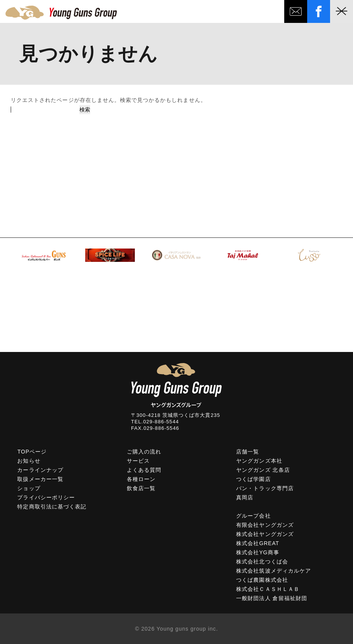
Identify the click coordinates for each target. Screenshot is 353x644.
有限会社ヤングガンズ (265, 525)
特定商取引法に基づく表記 (52, 507)
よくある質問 (144, 470)
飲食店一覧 (141, 488)
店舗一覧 (248, 452)
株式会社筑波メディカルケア (274, 571)
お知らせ (29, 461)
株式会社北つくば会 (262, 562)
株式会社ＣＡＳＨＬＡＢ (268, 589)
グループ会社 (253, 516)
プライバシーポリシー (46, 497)
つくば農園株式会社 (262, 580)
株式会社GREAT (258, 543)
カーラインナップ (40, 470)
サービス (138, 461)
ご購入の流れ (144, 452)
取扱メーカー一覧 (40, 479)
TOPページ (32, 452)
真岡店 (245, 497)
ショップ (29, 488)
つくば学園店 (253, 479)
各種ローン (141, 479)
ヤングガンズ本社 (259, 461)
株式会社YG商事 (258, 552)
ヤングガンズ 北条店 (263, 470)
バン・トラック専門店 (265, 488)
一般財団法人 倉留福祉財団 (272, 598)
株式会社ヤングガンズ (265, 534)
